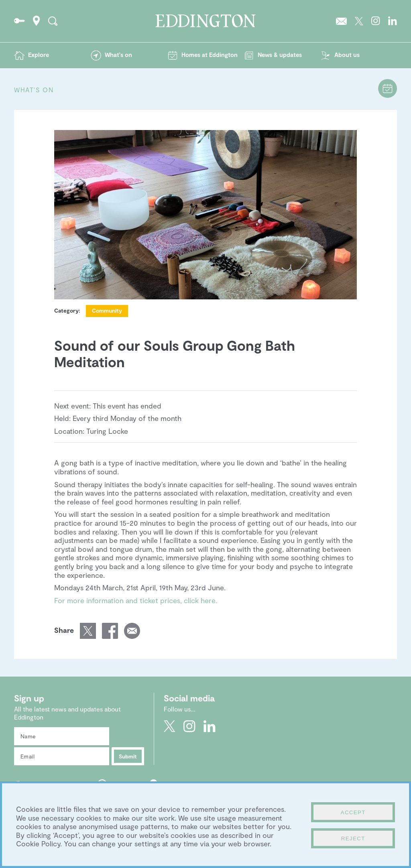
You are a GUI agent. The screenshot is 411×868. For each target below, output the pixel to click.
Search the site (53, 21)
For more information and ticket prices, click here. (136, 600)
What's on (118, 55)
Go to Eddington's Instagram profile (376, 21)
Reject (353, 839)
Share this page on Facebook (110, 631)
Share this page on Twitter (88, 631)
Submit (128, 756)
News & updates (280, 55)
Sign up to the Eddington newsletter (341, 21)
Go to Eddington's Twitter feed (359, 21)
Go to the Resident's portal (19, 21)
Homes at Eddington (210, 55)
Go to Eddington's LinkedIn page (393, 21)
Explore (39, 55)
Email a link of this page (132, 631)
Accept (353, 812)
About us (347, 55)
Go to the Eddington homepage (205, 21)
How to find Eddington (37, 21)
